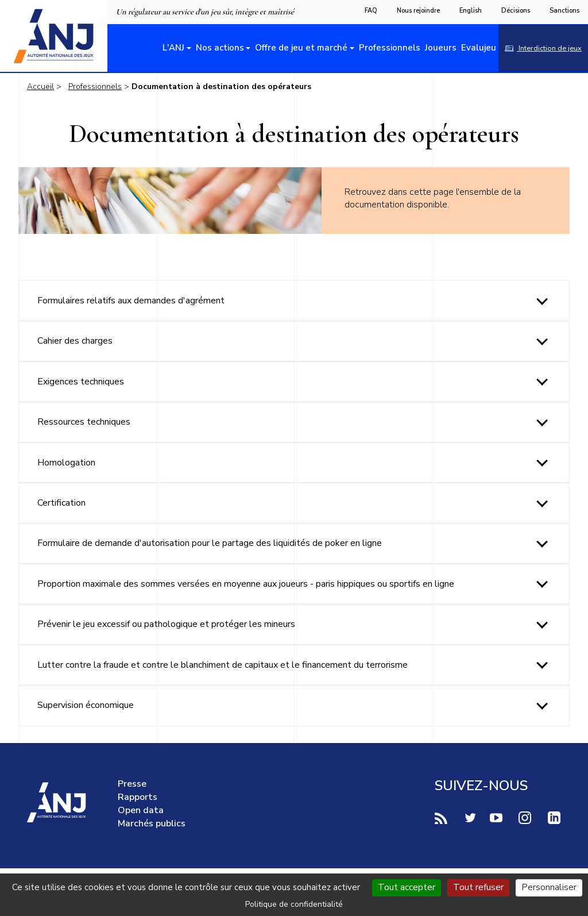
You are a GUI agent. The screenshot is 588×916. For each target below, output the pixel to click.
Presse (132, 784)
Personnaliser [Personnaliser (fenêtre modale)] (549, 887)
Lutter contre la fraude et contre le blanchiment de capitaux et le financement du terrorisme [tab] (223, 665)
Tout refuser (478, 887)
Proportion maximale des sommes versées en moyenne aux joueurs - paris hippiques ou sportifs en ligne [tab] (246, 584)
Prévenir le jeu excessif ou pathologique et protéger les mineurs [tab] (166, 624)
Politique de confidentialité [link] (294, 904)
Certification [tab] (61, 503)
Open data (141, 810)
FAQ (371, 11)
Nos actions (220, 48)
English (471, 11)
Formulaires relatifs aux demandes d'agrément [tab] (131, 301)
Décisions (516, 11)
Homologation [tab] (66, 463)
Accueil (40, 86)
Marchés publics (152, 823)
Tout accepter (407, 887)
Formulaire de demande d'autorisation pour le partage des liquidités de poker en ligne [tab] (210, 543)
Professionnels (390, 48)
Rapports (138, 797)
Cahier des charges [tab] (75, 341)
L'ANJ (173, 48)
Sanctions (564, 11)
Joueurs (441, 48)
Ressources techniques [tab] (84, 422)
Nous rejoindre (418, 11)
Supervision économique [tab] (86, 705)
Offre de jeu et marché (301, 48)
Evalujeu (479, 48)
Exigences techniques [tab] (81, 382)
